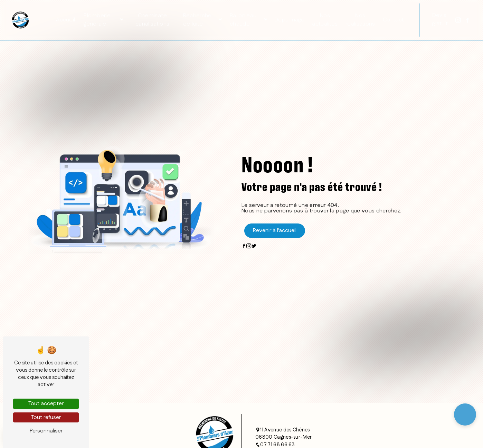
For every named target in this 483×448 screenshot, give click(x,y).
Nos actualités (325, 20)
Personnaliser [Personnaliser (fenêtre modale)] (46, 431)
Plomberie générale (97, 20)
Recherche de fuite (197, 20)
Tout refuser (46, 417)
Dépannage (289, 20)
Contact (393, 20)
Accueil (65, 20)
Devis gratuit (440, 20)
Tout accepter (46, 404)
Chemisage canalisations (152, 20)
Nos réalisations (360, 20)
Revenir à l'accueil (275, 231)
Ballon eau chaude (243, 20)
